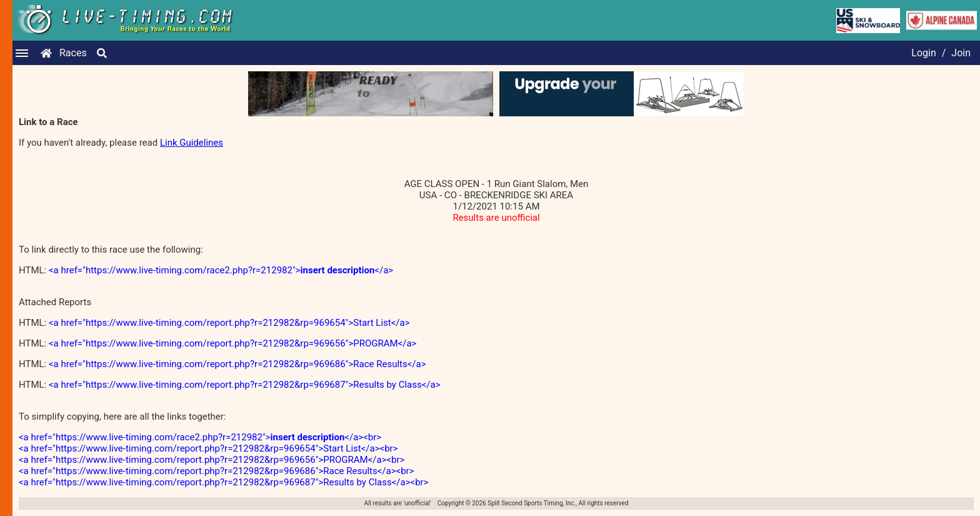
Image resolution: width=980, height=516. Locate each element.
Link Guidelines (192, 143)
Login (923, 53)
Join (961, 53)
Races (73, 53)
